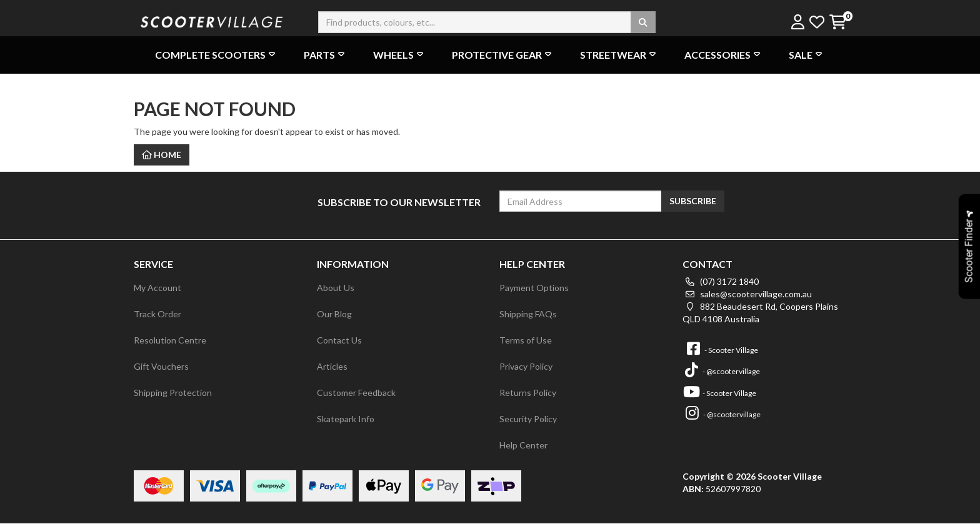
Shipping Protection (173, 393)
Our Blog (334, 314)
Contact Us (339, 340)
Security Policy (528, 419)
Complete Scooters (217, 55)
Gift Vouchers (161, 366)
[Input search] (487, 22)
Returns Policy (528, 393)
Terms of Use (526, 340)
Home (162, 155)
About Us (336, 288)
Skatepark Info (346, 419)
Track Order (157, 314)
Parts (326, 55)
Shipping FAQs (528, 314)
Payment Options (534, 288)
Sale (807, 55)
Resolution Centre (170, 340)
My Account (157, 288)
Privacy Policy (526, 366)
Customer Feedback (356, 393)
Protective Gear (503, 55)
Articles (332, 366)
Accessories (724, 55)
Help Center (523, 445)
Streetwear (619, 55)
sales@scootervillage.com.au (747, 294)
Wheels (400, 55)
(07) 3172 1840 (721, 281)
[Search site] (643, 22)
